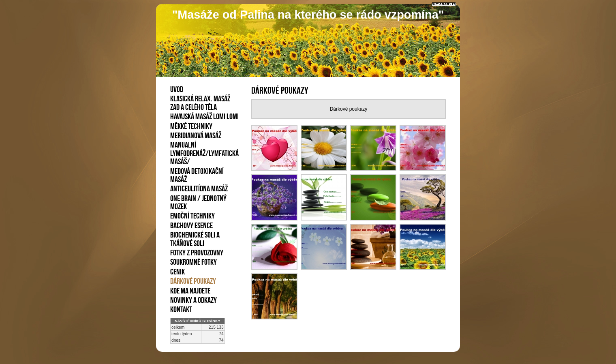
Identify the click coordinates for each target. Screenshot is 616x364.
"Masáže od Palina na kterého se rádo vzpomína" (308, 15)
